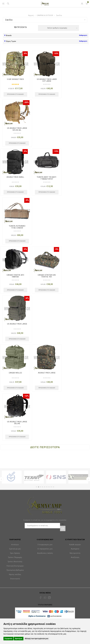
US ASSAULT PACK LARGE (17, 324)
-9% (25, 53)
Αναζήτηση (75, 557)
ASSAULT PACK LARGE (47, 373)
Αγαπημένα (75, 549)
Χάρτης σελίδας (15, 574)
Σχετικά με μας (15, 549)
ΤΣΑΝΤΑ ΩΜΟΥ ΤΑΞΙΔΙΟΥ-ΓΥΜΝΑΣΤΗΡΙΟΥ (47, 178)
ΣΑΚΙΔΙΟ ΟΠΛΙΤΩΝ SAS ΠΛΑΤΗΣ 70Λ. (47, 276)
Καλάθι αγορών (75, 545)
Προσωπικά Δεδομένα (15, 570)
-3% (27, 200)
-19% (56, 151)
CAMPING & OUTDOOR (45, 15)
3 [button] (41, 487)
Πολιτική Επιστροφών (15, 566)
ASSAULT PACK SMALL (15, 177)
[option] (12, 477)
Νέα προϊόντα (75, 553)
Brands (9, 35)
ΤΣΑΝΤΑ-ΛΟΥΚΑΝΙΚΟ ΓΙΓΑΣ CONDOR (17, 227)
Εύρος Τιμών (11, 41)
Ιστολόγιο (15, 545)
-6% (27, 298)
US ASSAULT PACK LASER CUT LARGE (47, 80)
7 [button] (48, 487)
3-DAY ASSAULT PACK (15, 79)
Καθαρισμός (83, 35)
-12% (26, 396)
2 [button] (39, 487)
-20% (26, 102)
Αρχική (31, 15)
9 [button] (52, 487)
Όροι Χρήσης (15, 553)
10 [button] (54, 487)
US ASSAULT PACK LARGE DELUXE (17, 423)
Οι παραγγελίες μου (45, 549)
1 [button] (36, 487)
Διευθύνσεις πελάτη (45, 553)
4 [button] (43, 487)
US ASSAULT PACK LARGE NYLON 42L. (17, 129)
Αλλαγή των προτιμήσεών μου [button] (37, 639)
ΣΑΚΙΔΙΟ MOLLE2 (15, 373)
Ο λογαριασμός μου (45, 545)
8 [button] (50, 487)
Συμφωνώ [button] (8, 639)
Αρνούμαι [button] (19, 639)
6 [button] (46, 487)
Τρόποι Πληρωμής (15, 557)
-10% (56, 53)
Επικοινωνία (15, 579)
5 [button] (44, 487)
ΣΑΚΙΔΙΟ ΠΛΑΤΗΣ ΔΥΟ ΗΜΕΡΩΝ (15, 276)
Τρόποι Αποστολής (15, 562)
